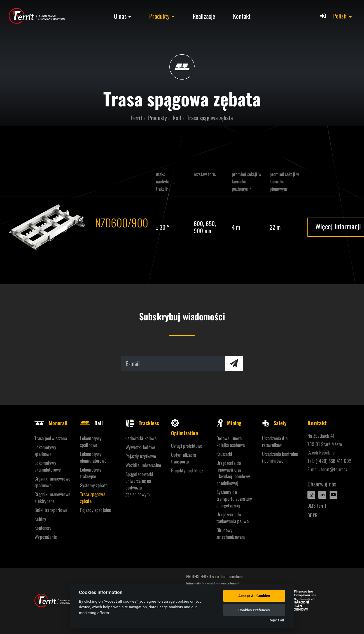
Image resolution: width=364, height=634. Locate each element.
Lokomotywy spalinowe (45, 450)
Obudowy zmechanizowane (231, 533)
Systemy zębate (94, 485)
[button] (343, 16)
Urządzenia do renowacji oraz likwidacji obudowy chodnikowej (233, 473)
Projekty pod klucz (187, 470)
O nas (120, 16)
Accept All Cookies (254, 596)
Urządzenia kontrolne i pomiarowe (280, 457)
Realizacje (204, 16)
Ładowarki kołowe (141, 438)
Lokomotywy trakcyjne (91, 473)
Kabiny (40, 519)
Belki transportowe (51, 510)
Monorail (51, 423)
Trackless (142, 423)
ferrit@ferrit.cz (334, 469)
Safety (274, 423)
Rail (92, 423)
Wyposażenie (46, 537)
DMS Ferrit (317, 506)
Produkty (159, 16)
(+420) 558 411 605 (333, 461)
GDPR (312, 515)
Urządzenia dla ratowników (275, 441)
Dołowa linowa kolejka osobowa (231, 441)
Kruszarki (224, 454)
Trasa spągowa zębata (93, 497)
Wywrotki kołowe (140, 447)
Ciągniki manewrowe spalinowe (52, 482)
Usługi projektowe (187, 446)
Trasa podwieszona (51, 438)
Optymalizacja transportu (184, 458)
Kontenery (43, 528)
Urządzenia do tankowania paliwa (232, 518)
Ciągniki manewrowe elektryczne (52, 497)
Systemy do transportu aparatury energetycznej (234, 499)
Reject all (276, 620)
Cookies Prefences (254, 610)
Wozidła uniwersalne (143, 465)
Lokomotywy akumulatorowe (48, 466)
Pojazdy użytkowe (141, 456)
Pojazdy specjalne (95, 510)
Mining (229, 423)
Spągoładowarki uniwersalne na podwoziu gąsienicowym (139, 484)
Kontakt (242, 16)
